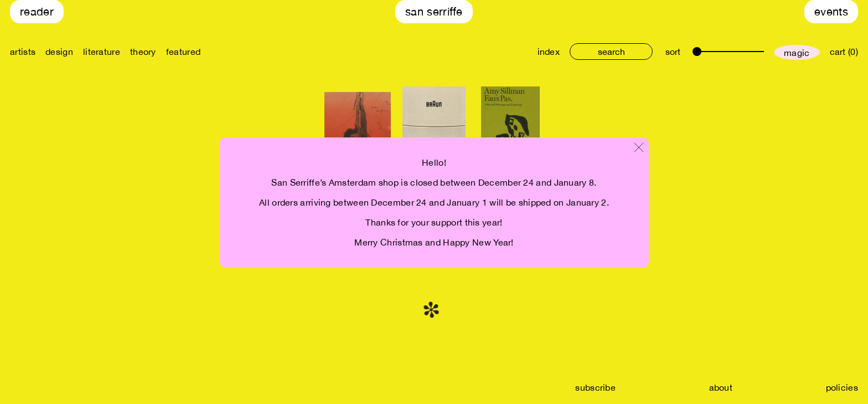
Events (831, 11)
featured (183, 52)
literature (102, 52)
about (721, 387)
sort (673, 52)
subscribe (595, 387)
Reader (37, 11)
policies (842, 387)
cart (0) (844, 52)
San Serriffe (434, 11)
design (59, 52)
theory (143, 52)
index (549, 52)
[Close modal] (639, 148)
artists (23, 52)
